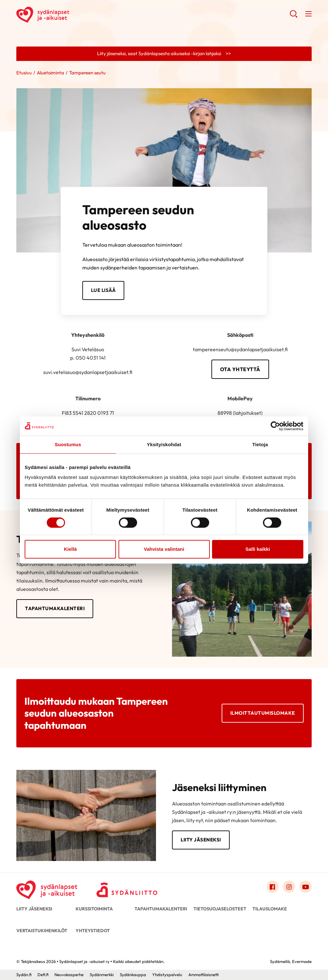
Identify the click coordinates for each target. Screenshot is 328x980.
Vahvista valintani (164, 549)
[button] (294, 16)
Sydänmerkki (102, 975)
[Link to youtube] (306, 887)
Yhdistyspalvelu (167, 975)
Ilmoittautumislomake (263, 713)
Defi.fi (43, 975)
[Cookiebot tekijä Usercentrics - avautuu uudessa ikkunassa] (275, 426)
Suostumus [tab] (68, 444)
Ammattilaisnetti (204, 975)
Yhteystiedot (93, 931)
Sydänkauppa (133, 975)
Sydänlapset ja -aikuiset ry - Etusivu (68, 15)
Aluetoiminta (50, 73)
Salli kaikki (258, 549)
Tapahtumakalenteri (55, 608)
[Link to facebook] (273, 887)
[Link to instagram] (289, 887)
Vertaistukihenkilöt (42, 931)
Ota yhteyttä (240, 369)
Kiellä (70, 549)
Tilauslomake (270, 909)
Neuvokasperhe (69, 975)
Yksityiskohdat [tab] (164, 444)
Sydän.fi (24, 975)
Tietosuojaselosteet (220, 909)
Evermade (302, 961)
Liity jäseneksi (201, 840)
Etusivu (24, 73)
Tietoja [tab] (260, 444)
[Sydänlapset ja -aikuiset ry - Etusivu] (47, 888)
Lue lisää (103, 290)
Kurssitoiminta (94, 909)
